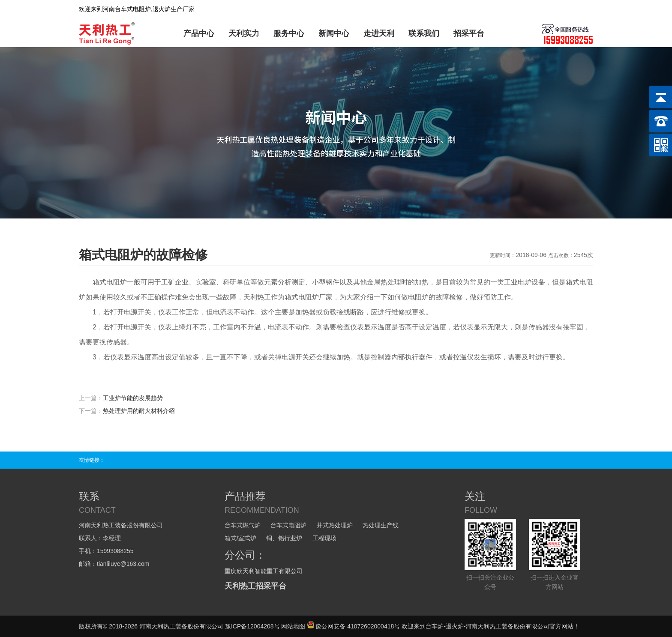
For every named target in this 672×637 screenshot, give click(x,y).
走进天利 (379, 33)
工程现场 (324, 538)
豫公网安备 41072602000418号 (353, 626)
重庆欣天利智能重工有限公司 (264, 571)
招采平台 (469, 33)
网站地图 (293, 626)
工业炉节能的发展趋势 (133, 398)
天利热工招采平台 (255, 586)
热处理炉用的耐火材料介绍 (139, 411)
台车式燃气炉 (243, 525)
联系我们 (424, 33)
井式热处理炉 (335, 525)
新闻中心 (334, 33)
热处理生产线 (381, 525)
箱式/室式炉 (240, 538)
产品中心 (199, 33)
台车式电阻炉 (288, 525)
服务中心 (289, 33)
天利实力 (244, 33)
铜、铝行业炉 (284, 538)
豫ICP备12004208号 (252, 626)
